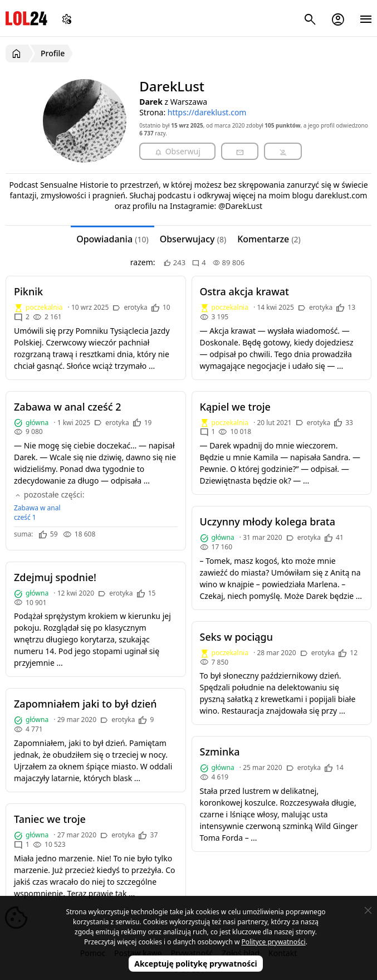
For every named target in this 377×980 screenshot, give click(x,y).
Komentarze (269, 239)
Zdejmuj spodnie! (55, 577)
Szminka (220, 752)
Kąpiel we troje (235, 407)
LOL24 (26, 18)
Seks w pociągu (237, 637)
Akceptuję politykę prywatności (196, 964)
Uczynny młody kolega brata (268, 521)
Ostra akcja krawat (244, 291)
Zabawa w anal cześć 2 (68, 407)
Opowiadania (112, 239)
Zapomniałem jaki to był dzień (85, 704)
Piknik (28, 291)
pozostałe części (48, 494)
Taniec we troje (50, 819)
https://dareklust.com (207, 112)
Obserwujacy (193, 239)
